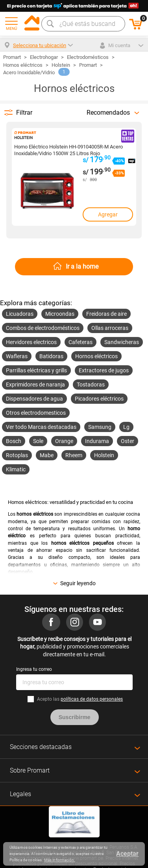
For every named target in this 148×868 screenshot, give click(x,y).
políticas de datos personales (92, 699)
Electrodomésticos (88, 57)
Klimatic (16, 469)
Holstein (61, 65)
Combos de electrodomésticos (43, 328)
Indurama (97, 441)
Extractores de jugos (104, 370)
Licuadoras (20, 314)
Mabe (47, 455)
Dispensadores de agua (34, 399)
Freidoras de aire (106, 314)
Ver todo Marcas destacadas (41, 427)
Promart (88, 65)
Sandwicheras (122, 342)
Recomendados (108, 113)
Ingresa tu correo (34, 669)
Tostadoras (91, 385)
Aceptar (127, 854)
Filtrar (24, 113)
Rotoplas (17, 455)
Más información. (60, 860)
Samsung (100, 427)
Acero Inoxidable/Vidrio (29, 72)
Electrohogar (44, 57)
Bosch (14, 441)
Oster (128, 441)
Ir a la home (82, 266)
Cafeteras (80, 342)
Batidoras (51, 356)
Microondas (60, 314)
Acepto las (80, 699)
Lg (126, 427)
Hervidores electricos (31, 342)
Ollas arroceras (110, 328)
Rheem (74, 455)
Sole (38, 441)
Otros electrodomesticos (36, 413)
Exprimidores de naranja (35, 385)
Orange (64, 441)
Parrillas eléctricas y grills (36, 370)
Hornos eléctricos (23, 65)
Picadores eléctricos (99, 399)
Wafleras (17, 356)
